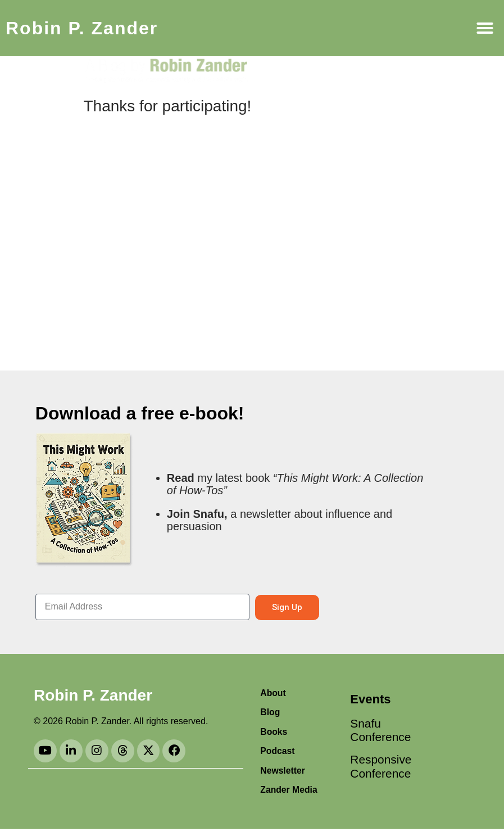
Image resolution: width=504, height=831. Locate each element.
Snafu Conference (378, 731)
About (273, 693)
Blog (270, 713)
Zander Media (289, 791)
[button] (485, 28)
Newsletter (283, 772)
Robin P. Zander (82, 28)
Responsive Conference (378, 769)
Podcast (278, 752)
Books (274, 732)
